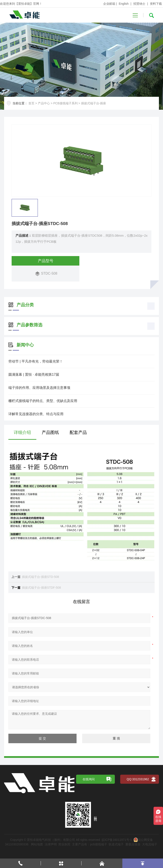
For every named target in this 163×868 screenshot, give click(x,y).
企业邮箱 (109, 4)
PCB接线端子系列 (65, 103)
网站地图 (37, 850)
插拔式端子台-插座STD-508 (50, 577)
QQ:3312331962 (138, 785)
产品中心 (44, 103)
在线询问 (89, 785)
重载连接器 (133, 850)
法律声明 (51, 850)
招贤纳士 (139, 4)
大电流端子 (150, 850)
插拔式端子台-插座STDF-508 (51, 588)
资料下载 (156, 4)
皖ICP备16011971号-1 (117, 845)
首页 (31, 103)
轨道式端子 (116, 850)
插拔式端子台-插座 (94, 103)
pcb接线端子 (99, 850)
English (124, 4)
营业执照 (64, 850)
